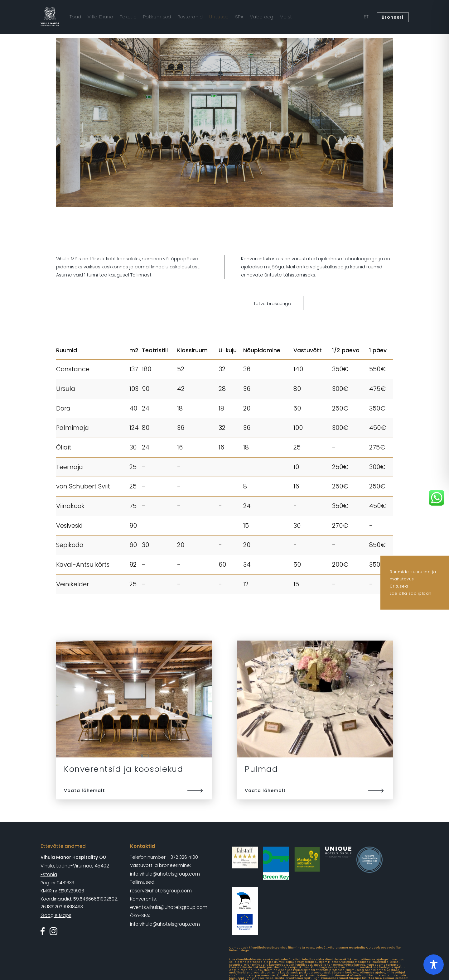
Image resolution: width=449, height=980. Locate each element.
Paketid (127, 17)
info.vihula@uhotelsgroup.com (164, 873)
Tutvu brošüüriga (272, 304)
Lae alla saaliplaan (411, 593)
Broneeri (393, 17)
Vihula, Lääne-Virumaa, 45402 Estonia (82, 865)
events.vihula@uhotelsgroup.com (168, 906)
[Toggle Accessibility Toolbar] (434, 965)
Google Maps (56, 906)
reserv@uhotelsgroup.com (161, 890)
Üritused (399, 586)
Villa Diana (100, 17)
